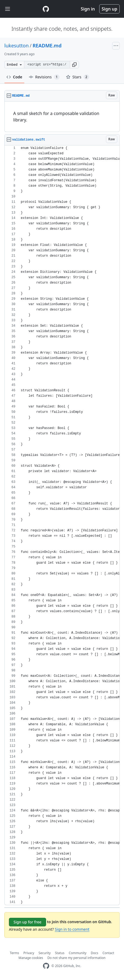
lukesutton (16, 46)
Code (14, 77)
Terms (14, 953)
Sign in (88, 9)
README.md (47, 46)
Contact (108, 953)
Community (78, 953)
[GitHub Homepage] (46, 966)
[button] (74, 65)
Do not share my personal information (77, 958)
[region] (62, 117)
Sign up (109, 9)
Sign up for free (27, 922)
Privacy (29, 953)
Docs (95, 953)
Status (60, 953)
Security (45, 953)
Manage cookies (31, 958)
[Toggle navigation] (8, 9)
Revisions (44, 77)
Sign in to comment (72, 929)
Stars (78, 77)
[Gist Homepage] (46, 9)
